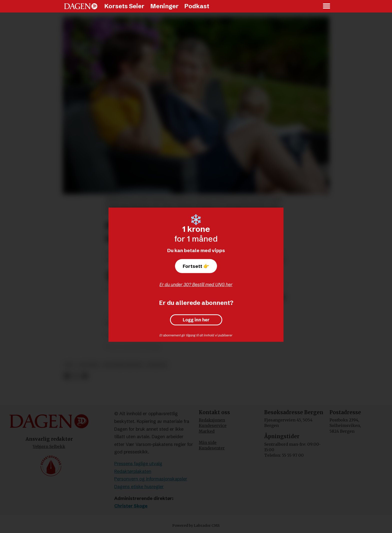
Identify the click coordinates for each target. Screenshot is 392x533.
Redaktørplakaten (133, 471)
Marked (207, 431)
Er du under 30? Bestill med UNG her (196, 285)
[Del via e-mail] (85, 376)
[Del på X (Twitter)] (76, 376)
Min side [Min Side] (208, 442)
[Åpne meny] (327, 6)
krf (69, 365)
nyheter (157, 365)
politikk (88, 365)
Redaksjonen (212, 420)
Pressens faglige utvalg (138, 464)
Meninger (164, 6)
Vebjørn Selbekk (49, 446)
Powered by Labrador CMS (196, 525)
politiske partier (123, 365)
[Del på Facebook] (67, 376)
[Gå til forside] (81, 6)
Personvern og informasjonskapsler (151, 479)
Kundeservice (213, 425)
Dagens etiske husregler (139, 487)
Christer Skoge (131, 506)
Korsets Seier (124, 6)
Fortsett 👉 (196, 266)
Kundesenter (212, 448)
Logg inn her (196, 320)
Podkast (197, 6)
